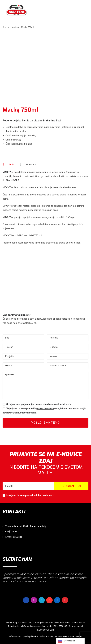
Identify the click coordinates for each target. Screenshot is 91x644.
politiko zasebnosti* (43, 495)
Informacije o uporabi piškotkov (24, 636)
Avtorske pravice (67, 636)
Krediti (79, 636)
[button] (84, 10)
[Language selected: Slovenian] (70, 641)
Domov (6, 27)
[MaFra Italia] (16, 10)
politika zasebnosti (45, 409)
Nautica (15, 27)
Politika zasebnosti (49, 636)
